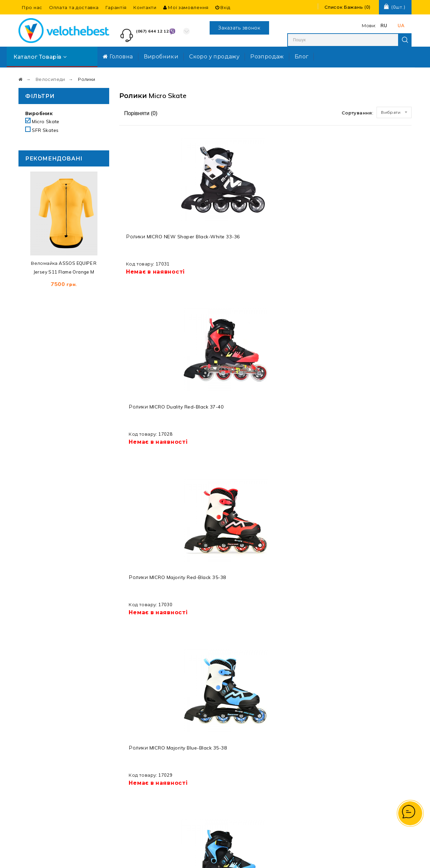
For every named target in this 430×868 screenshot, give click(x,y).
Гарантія (116, 7)
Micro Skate (42, 122)
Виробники (161, 56)
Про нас (32, 7)
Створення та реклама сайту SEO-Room (318, 857)
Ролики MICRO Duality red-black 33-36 (302, 407)
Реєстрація (312, 745)
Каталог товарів (40, 57)
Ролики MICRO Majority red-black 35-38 (303, 243)
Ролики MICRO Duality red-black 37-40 (227, 243)
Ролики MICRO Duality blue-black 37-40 (377, 407)
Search (405, 40)
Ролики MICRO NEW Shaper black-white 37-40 (151, 572)
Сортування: (357, 113)
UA (401, 26)
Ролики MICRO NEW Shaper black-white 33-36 (151, 243)
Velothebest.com (227, 857)
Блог (302, 56)
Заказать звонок (239, 28)
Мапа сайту (242, 724)
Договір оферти (248, 787)
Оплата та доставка (74, 7)
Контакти (145, 7)
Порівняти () (140, 113)
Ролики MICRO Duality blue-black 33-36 (152, 407)
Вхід (223, 7)
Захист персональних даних (246, 745)
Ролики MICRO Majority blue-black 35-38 (373, 243)
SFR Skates (45, 130)
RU (384, 26)
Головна (118, 56)
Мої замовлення (186, 7)
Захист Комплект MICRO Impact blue (224, 404)
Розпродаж (267, 56)
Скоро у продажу (214, 56)
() (348, 7)
